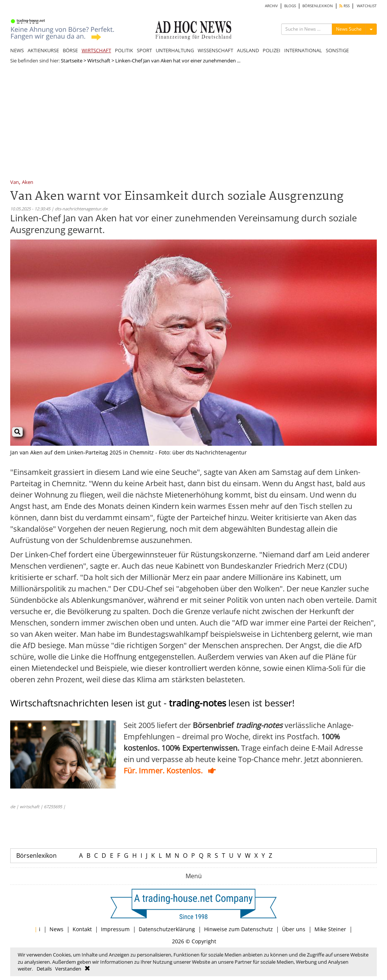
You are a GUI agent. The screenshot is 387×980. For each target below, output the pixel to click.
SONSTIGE (337, 50)
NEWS (17, 50)
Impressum (115, 929)
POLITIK (124, 50)
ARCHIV (271, 6)
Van (15, 183)
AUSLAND (248, 50)
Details (44, 969)
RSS (344, 6)
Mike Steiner (330, 929)
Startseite (72, 61)
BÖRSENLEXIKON (318, 6)
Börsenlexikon (36, 856)
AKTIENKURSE (43, 50)
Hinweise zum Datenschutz (238, 929)
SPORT (144, 50)
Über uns (294, 929)
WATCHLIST (367, 6)
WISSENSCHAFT (215, 50)
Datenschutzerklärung (167, 929)
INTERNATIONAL (303, 50)
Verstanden (68, 969)
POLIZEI (272, 50)
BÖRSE (70, 50)
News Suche (349, 29)
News (57, 929)
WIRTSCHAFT (96, 50)
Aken (28, 183)
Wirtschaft (99, 61)
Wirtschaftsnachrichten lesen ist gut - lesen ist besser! (152, 703)
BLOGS (290, 6)
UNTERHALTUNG (175, 50)
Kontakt (82, 929)
